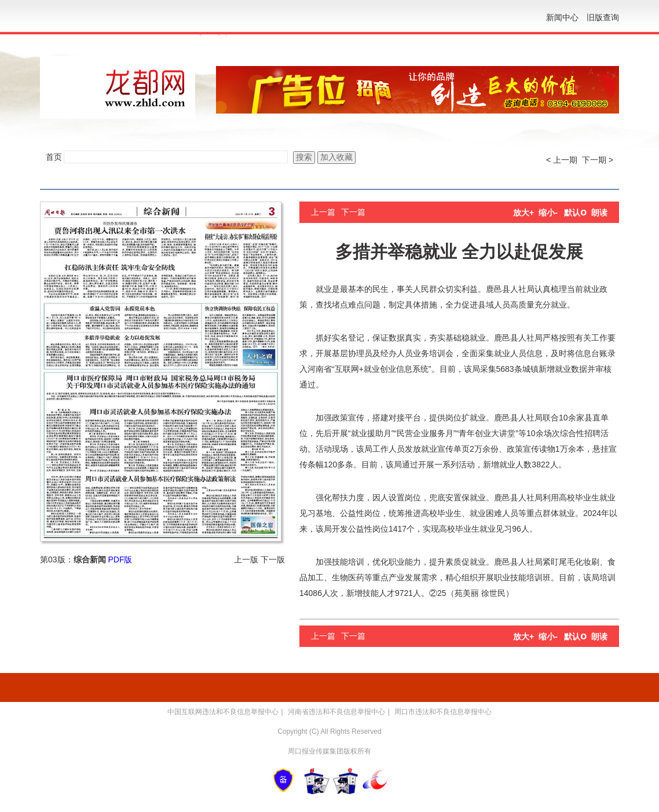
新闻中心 (562, 17)
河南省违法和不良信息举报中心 (336, 712)
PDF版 (120, 559)
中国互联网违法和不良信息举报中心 (223, 712)
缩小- (548, 213)
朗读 (599, 213)
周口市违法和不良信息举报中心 (443, 712)
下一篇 (353, 212)
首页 (54, 157)
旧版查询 (603, 17)
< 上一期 (562, 160)
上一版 (246, 559)
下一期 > (598, 160)
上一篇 (323, 212)
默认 (575, 213)
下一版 (273, 559)
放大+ (523, 213)
